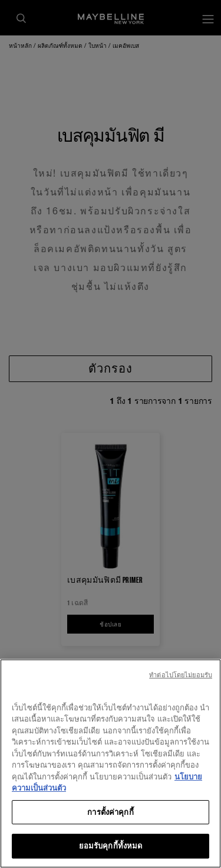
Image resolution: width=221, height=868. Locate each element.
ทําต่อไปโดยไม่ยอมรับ (181, 677)
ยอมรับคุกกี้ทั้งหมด (111, 849)
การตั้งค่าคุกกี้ (110, 814)
